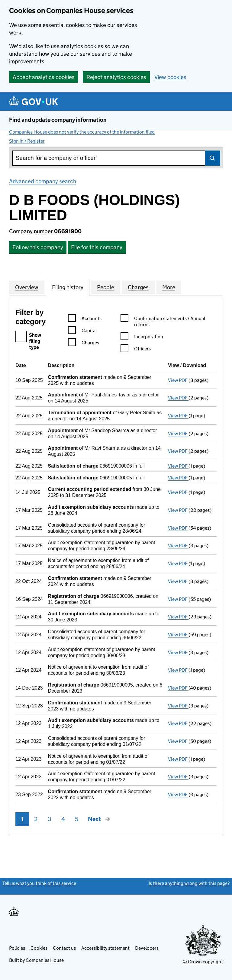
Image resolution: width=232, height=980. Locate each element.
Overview (27, 287)
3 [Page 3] (49, 819)
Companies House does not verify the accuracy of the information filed (82, 132)
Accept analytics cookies (44, 77)
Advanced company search (43, 181)
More (169, 287)
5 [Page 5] (77, 819)
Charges (138, 287)
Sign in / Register (27, 141)
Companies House (45, 960)
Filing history (68, 287)
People (106, 287)
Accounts (85, 319)
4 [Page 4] (63, 819)
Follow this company (38, 247)
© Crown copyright (203, 962)
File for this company (97, 247)
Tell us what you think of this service (39, 883)
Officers (136, 350)
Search (213, 158)
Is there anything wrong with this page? (189, 883)
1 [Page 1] (22, 819)
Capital (82, 331)
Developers (147, 948)
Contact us (64, 948)
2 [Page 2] (36, 819)
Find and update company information (58, 120)
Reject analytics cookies (116, 77)
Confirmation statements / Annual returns (163, 322)
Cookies (39, 948)
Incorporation (142, 338)
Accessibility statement (105, 948)
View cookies (170, 77)
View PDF (178, 380)
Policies (17, 948)
